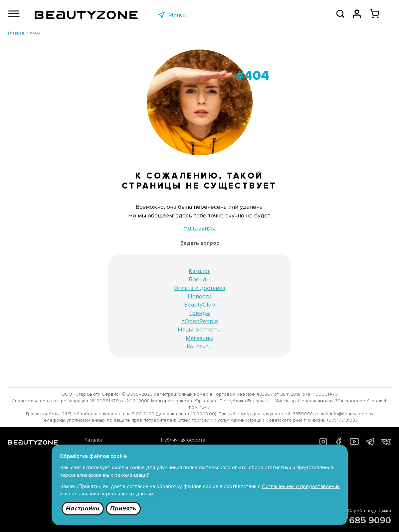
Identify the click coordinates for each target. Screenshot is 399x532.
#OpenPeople (199, 321)
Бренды (200, 279)
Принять (123, 508)
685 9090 (370, 520)
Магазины (199, 338)
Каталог (199, 271)
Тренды (200, 313)
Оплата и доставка (199, 288)
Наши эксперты (200, 330)
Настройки (83, 508)
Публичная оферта (183, 440)
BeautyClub (199, 305)
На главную (199, 228)
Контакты (200, 346)
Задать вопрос (200, 243)
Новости (199, 296)
